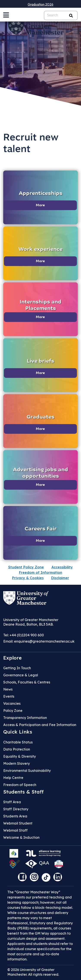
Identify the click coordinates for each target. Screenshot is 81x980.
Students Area (15, 816)
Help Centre (13, 778)
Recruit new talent (31, 144)
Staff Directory (16, 809)
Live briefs (40, 361)
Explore (12, 658)
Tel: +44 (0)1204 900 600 (24, 635)
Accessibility (62, 567)
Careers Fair (41, 529)
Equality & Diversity (20, 756)
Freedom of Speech (20, 785)
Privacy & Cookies (28, 578)
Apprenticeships (41, 194)
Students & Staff (23, 792)
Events (9, 696)
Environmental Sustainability (27, 771)
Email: (39, 641)
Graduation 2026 (40, 4)
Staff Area (12, 802)
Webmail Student (18, 823)
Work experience (40, 249)
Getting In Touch (17, 668)
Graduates (40, 417)
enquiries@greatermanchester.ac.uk (44, 641)
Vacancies (12, 703)
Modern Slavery (17, 763)
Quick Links (18, 732)
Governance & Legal (21, 675)
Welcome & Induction (21, 837)
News (8, 689)
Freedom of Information (41, 572)
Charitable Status (18, 742)
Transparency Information (25, 718)
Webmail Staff (15, 830)
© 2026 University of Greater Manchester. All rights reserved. (33, 972)
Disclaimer (60, 578)
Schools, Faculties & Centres (27, 682)
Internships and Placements (40, 305)
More (41, 205)
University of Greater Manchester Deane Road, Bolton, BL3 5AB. (31, 622)
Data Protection (17, 749)
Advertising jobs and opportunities (40, 473)
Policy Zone (13, 711)
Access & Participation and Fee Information (40, 725)
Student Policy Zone (26, 567)
